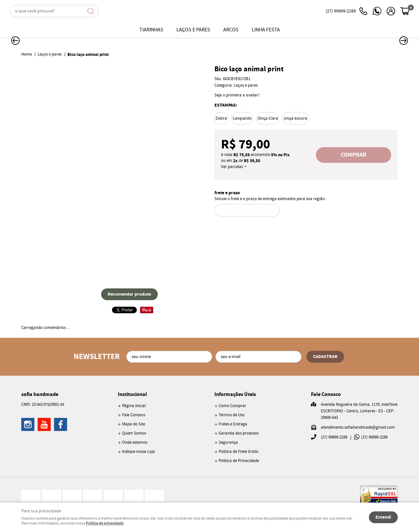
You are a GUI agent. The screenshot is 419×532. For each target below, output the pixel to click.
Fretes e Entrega (233, 424)
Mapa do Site (134, 424)
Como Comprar (232, 406)
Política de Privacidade (239, 461)
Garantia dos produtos (239, 433)
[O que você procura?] (91, 11)
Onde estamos (135, 443)
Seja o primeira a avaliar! (237, 95)
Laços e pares (193, 30)
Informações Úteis (235, 394)
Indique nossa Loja (138, 452)
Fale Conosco (134, 415)
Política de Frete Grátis (238, 452)
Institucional (132, 394)
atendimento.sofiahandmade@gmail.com (358, 428)
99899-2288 (346, 11)
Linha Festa (266, 30)
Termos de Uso (232, 415)
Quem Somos (134, 433)
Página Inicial (134, 406)
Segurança (228, 443)
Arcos (231, 30)
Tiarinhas (151, 30)
